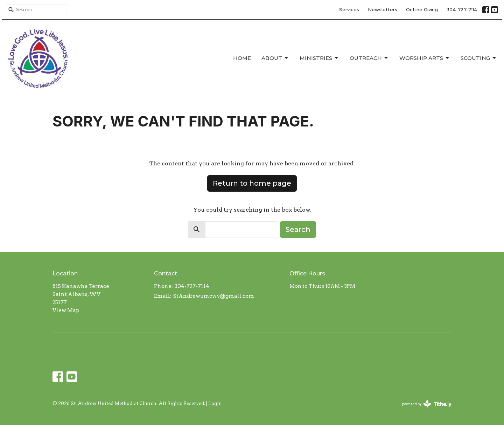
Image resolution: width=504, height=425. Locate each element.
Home (242, 58)
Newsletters (383, 9)
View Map (66, 310)
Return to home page (252, 183)
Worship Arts (425, 58)
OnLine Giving (422, 9)
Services (349, 9)
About (275, 58)
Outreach (369, 58)
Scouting (479, 58)
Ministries (319, 58)
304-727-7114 (462, 9)
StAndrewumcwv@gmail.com (214, 296)
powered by (427, 404)
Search (298, 229)
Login (215, 403)
